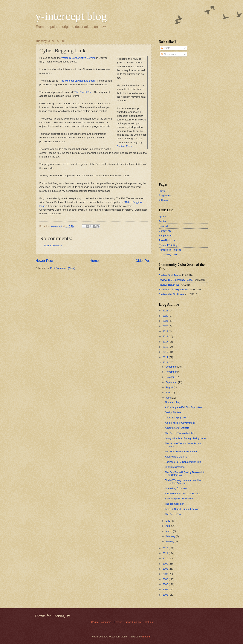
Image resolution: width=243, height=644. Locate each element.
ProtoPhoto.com (168, 240)
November (171, 372)
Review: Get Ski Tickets (172, 294)
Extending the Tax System (179, 499)
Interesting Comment (176, 488)
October (170, 377)
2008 (166, 569)
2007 (166, 574)
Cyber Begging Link (175, 418)
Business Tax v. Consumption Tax (183, 462)
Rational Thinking (168, 245)
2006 (166, 579)
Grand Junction (133, 622)
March (169, 531)
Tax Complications (175, 467)
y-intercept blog (71, 16)
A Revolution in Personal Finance (183, 494)
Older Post (143, 261)
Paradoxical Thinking (170, 250)
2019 (166, 331)
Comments (168, 54)
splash (162, 217)
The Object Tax (83, 92)
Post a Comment (53, 245)
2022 (166, 316)
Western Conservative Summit (78, 58)
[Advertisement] (170, 120)
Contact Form (124, 146)
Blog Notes (165, 195)
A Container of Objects (177, 428)
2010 (166, 558)
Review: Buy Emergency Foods (176, 280)
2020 (166, 326)
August (170, 387)
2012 (166, 548)
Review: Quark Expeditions (174, 289)
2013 (166, 362)
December (171, 367)
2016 (166, 347)
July (168, 393)
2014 (166, 357)
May (168, 521)
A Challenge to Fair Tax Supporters (184, 407)
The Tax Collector (174, 504)
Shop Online (166, 236)
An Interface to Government (180, 423)
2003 (166, 595)
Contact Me (165, 231)
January (170, 541)
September (172, 382)
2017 (166, 342)
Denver (118, 622)
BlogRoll (163, 226)
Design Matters (173, 412)
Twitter (163, 221)
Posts (166, 48)
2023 (166, 311)
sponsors (107, 622)
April (168, 526)
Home (94, 261)
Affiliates (163, 200)
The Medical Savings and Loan (77, 81)
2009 (166, 564)
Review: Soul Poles (169, 275)
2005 (166, 584)
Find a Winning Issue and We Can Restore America (183, 482)
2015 (166, 352)
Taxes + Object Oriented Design (182, 509)
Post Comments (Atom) (63, 268)
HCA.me (94, 622)
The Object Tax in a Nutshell (180, 433)
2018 (166, 336)
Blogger (146, 637)
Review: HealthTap (169, 285)
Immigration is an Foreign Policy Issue (185, 438)
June (169, 398)
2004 (166, 589)
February (171, 536)
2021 (166, 321)
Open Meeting (173, 402)
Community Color (168, 254)
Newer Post (44, 261)
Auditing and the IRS (176, 457)
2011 (166, 553)
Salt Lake (149, 622)
